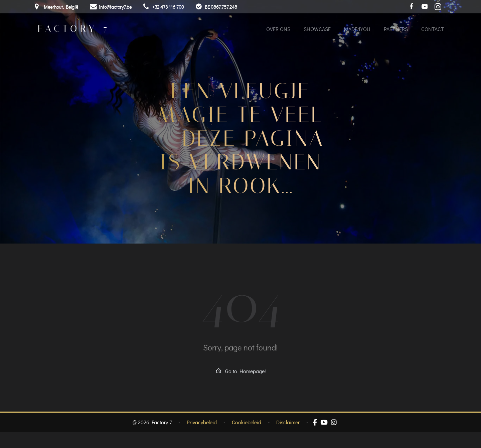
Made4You (357, 30)
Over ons (278, 30)
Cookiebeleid (247, 438)
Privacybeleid (202, 438)
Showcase (317, 30)
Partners (395, 30)
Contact (432, 30)
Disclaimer (288, 438)
